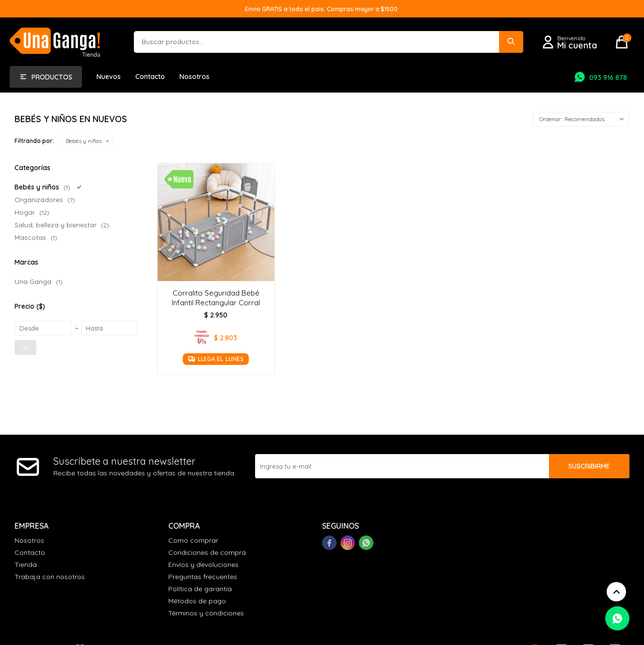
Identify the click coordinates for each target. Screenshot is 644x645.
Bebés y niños (84, 141)
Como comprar (193, 540)
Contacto (150, 77)
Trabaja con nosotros (50, 577)
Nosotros (194, 77)
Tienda (26, 565)
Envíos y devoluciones (203, 565)
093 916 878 (608, 78)
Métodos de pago (197, 601)
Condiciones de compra (207, 552)
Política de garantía (200, 589)
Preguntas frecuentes (203, 577)
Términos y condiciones (206, 613)
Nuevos (109, 77)
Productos (52, 77)
